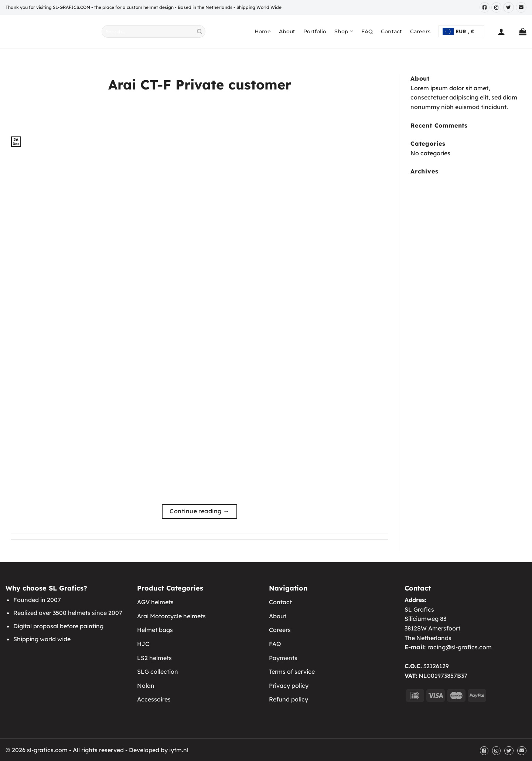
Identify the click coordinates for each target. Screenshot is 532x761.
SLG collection (158, 672)
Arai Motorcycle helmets (171, 616)
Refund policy (289, 699)
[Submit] (200, 31)
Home (263, 31)
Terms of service (292, 672)
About (287, 31)
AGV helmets (155, 602)
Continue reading (199, 511)
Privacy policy (289, 686)
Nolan (146, 686)
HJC (143, 644)
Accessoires (154, 699)
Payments (283, 658)
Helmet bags (155, 630)
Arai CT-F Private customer (200, 84)
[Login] (501, 31)
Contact (391, 31)
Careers (420, 31)
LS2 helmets (154, 658)
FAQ (367, 31)
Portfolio (315, 31)
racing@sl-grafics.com (460, 647)
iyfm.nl (179, 750)
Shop (344, 31)
